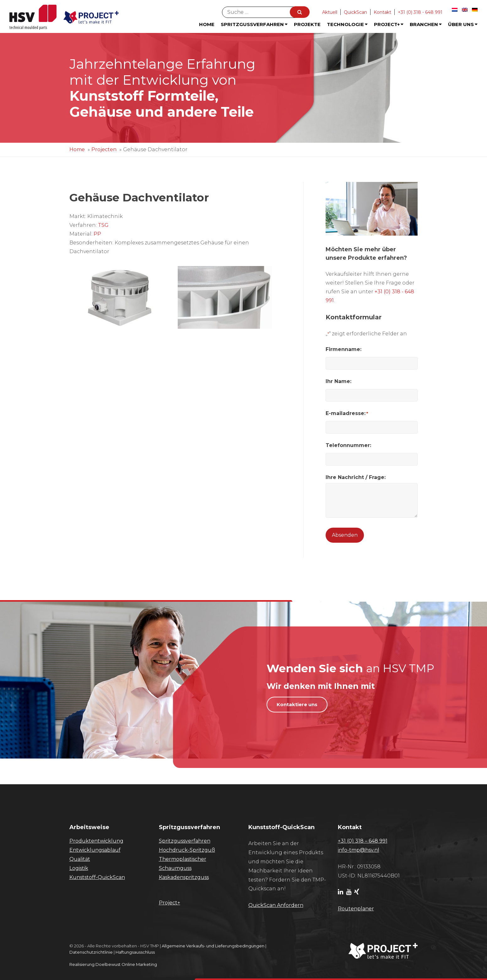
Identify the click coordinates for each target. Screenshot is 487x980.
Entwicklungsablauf (95, 850)
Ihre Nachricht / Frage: (356, 477)
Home (207, 24)
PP (97, 234)
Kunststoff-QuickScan (97, 877)
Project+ (389, 24)
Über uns (463, 24)
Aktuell (330, 12)
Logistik (79, 868)
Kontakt (382, 12)
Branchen (426, 24)
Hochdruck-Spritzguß (187, 850)
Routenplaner (356, 909)
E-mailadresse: (347, 413)
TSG (103, 225)
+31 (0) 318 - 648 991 (420, 12)
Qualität (80, 859)
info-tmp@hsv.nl (359, 850)
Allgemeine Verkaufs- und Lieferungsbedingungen (213, 946)
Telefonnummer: (348, 445)
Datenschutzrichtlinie (91, 952)
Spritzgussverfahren (254, 24)
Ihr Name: (338, 381)
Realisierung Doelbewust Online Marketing (113, 964)
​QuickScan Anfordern (276, 905)
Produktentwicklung (96, 841)
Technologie (347, 24)
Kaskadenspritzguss (184, 877)
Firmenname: (344, 349)
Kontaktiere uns (297, 704)
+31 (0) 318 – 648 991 (363, 841)
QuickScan (355, 12)
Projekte (307, 24)
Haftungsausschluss (135, 952)
